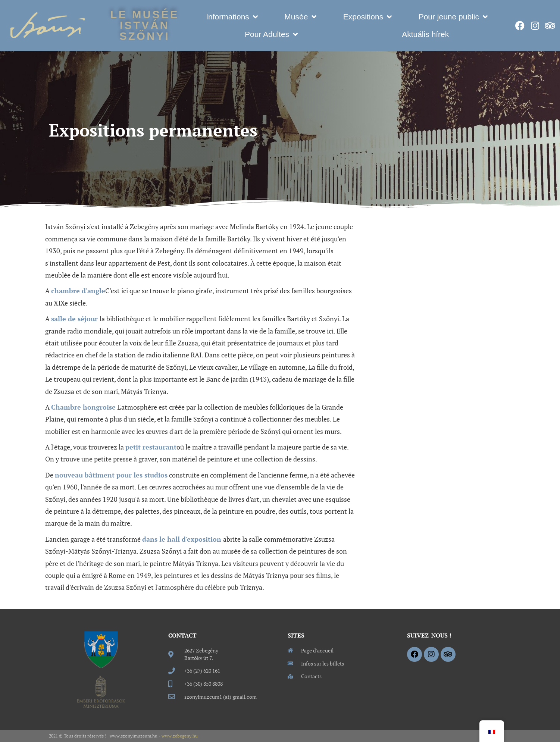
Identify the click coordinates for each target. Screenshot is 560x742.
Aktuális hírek (425, 34)
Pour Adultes (271, 35)
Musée (300, 17)
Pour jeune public (453, 17)
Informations (232, 17)
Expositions (367, 17)
